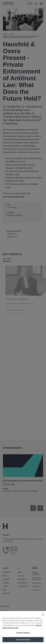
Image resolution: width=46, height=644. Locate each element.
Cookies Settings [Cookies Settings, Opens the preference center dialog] (23, 635)
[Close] (43, 617)
